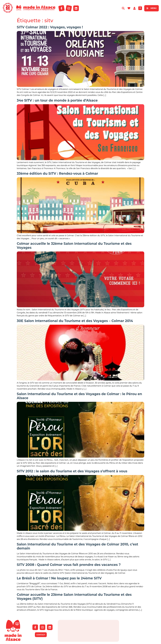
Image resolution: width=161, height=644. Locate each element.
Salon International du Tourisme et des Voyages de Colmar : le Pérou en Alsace (79, 396)
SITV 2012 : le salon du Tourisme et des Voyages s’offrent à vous (72, 471)
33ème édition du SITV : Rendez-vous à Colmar (57, 174)
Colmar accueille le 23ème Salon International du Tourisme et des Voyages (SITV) (74, 597)
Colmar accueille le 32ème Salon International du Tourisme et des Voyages (74, 246)
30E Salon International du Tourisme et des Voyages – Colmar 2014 (75, 321)
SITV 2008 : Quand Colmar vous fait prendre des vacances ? (69, 565)
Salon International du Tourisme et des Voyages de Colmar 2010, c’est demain (77, 546)
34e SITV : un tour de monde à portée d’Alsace (57, 100)
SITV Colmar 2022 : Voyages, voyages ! (50, 27)
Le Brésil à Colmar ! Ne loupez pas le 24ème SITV (59, 578)
